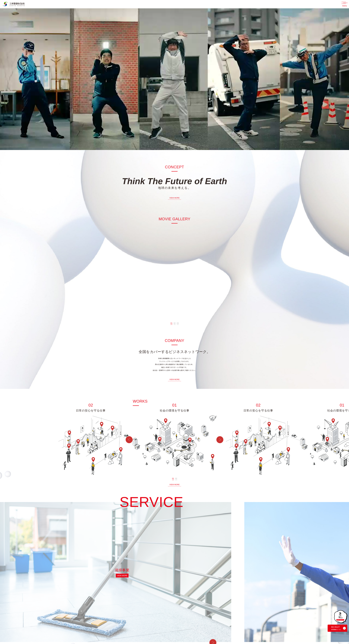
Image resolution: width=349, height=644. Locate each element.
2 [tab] (175, 327)
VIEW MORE (175, 202)
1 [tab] (172, 327)
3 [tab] (178, 327)
